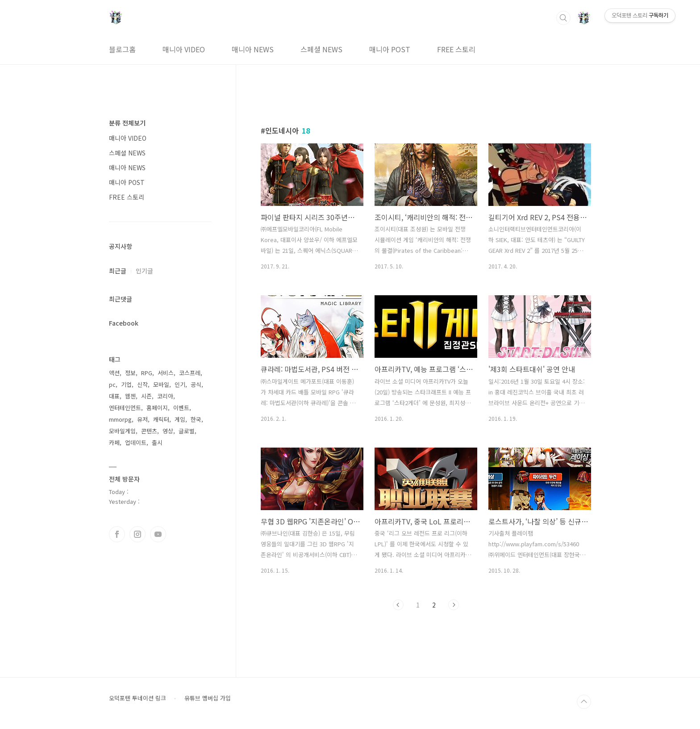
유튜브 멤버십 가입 (208, 698)
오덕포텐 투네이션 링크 (137, 698)
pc (112, 384)
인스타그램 (137, 534)
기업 (126, 384)
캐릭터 (161, 419)
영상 (168, 431)
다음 (454, 605)
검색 (563, 18)
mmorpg (120, 419)
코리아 (165, 396)
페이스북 (117, 534)
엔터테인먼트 (125, 408)
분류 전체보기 (127, 123)
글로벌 (187, 431)
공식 (196, 384)
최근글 (118, 271)
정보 (130, 373)
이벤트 (181, 408)
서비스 (166, 373)
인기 (180, 384)
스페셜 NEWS (321, 49)
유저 (142, 419)
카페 (114, 442)
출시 (157, 442)
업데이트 (136, 442)
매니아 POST (390, 49)
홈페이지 (157, 408)
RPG (147, 373)
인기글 (144, 271)
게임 (180, 419)
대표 (114, 396)
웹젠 (130, 396)
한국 (196, 419)
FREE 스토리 (456, 49)
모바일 (161, 384)
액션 (114, 373)
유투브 (158, 534)
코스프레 (190, 373)
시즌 (146, 396)
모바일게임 (122, 431)
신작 (142, 384)
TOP (584, 702)
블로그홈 (122, 49)
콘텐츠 (149, 431)
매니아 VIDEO (184, 49)
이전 (398, 605)
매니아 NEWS (253, 49)
